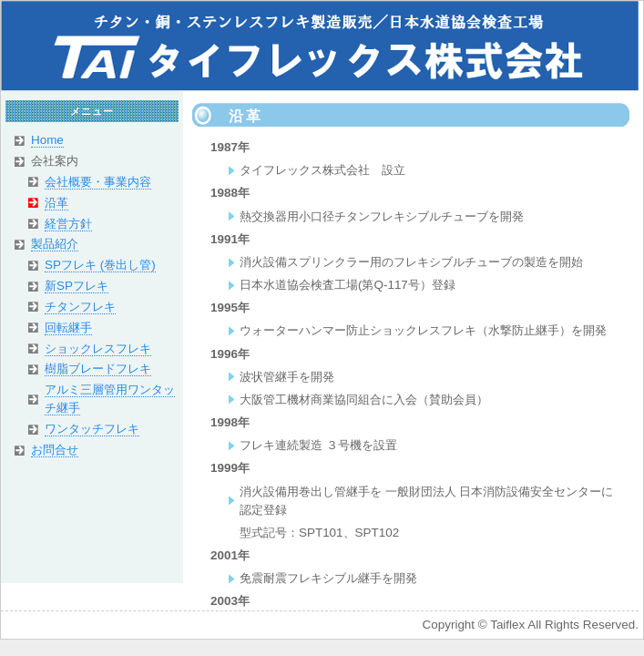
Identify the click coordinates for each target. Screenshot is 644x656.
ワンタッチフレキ (92, 429)
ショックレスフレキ (98, 348)
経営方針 (68, 224)
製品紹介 (55, 244)
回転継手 (68, 328)
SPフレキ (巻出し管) (100, 265)
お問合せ (55, 450)
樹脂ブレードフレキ (98, 369)
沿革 (56, 203)
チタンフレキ (80, 307)
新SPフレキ (77, 286)
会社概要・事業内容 (98, 182)
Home (47, 140)
